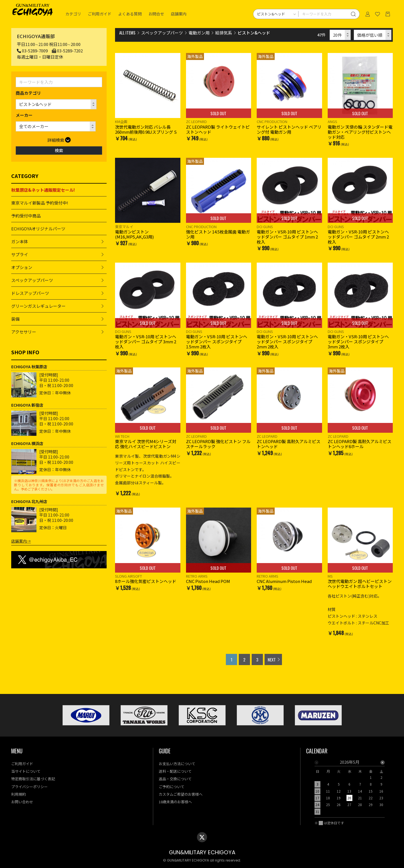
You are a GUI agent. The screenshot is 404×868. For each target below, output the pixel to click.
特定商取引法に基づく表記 (33, 779)
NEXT (272, 659)
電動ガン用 (199, 33)
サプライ (20, 254)
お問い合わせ (22, 802)
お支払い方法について (177, 764)
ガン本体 (20, 241)
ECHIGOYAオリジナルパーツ (38, 229)
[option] (350, 789)
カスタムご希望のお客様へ (181, 794)
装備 (15, 319)
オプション (22, 267)
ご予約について (172, 787)
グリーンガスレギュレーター (38, 306)
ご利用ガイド (100, 14)
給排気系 (224, 33)
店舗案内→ (21, 541)
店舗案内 (179, 14)
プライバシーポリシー (29, 787)
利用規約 (19, 794)
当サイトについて (26, 771)
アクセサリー (24, 332)
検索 (59, 150)
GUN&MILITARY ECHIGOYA (202, 852)
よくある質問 (130, 14)
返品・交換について (175, 779)
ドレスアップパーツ (30, 293)
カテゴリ (73, 14)
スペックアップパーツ (32, 280)
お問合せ (156, 14)
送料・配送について (175, 771)
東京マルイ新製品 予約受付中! (40, 203)
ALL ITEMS (127, 33)
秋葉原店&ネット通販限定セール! (43, 190)
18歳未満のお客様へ (175, 802)
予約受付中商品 (26, 216)
